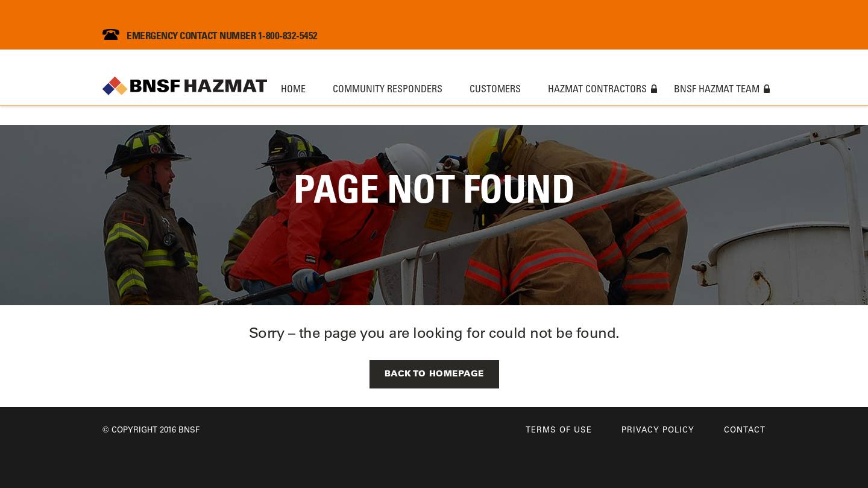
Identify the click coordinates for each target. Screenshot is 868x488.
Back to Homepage (434, 373)
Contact (745, 429)
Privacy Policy (658, 429)
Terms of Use (559, 429)
